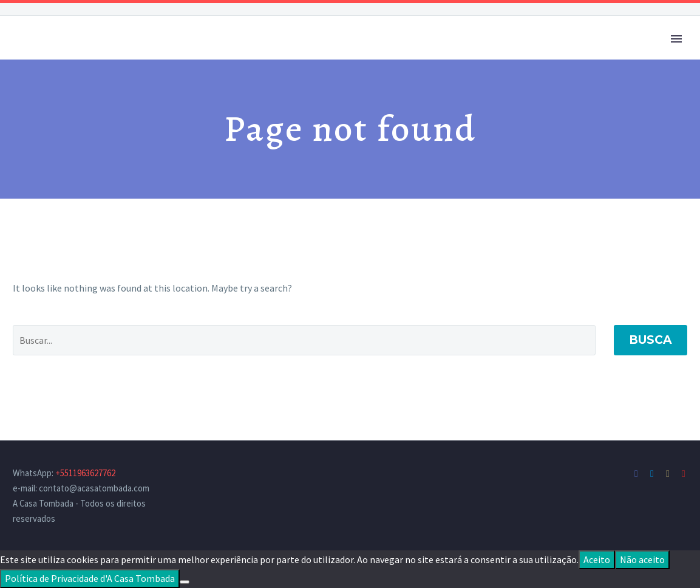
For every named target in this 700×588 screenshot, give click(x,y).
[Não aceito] (185, 582)
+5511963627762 (85, 473)
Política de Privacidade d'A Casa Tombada (90, 578)
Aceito (597, 559)
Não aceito (642, 559)
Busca (651, 340)
